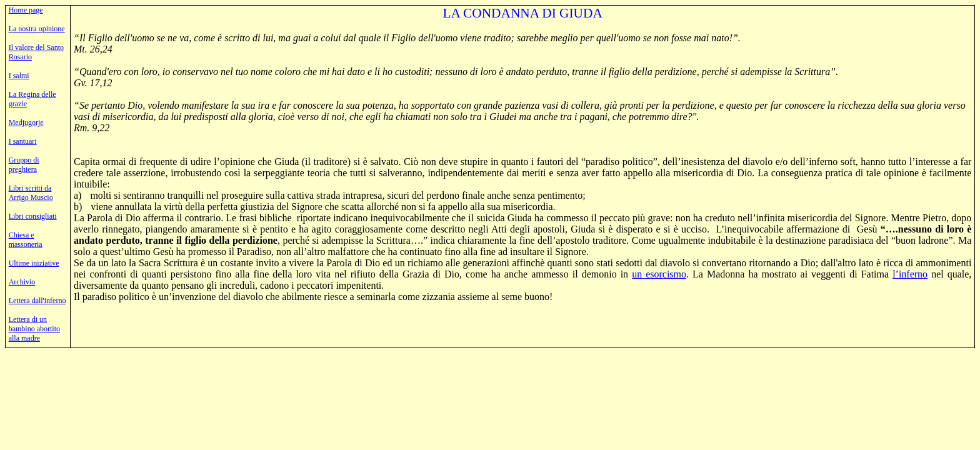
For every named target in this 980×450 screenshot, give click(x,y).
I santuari (23, 141)
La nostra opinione (37, 29)
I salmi (19, 76)
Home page (26, 10)
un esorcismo (659, 274)
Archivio (22, 282)
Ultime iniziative (34, 263)
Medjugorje (26, 122)
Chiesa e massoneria (26, 240)
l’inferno (910, 274)
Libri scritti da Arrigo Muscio (31, 193)
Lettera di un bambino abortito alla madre (34, 329)
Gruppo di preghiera (24, 165)
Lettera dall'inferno (37, 301)
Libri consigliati (33, 216)
